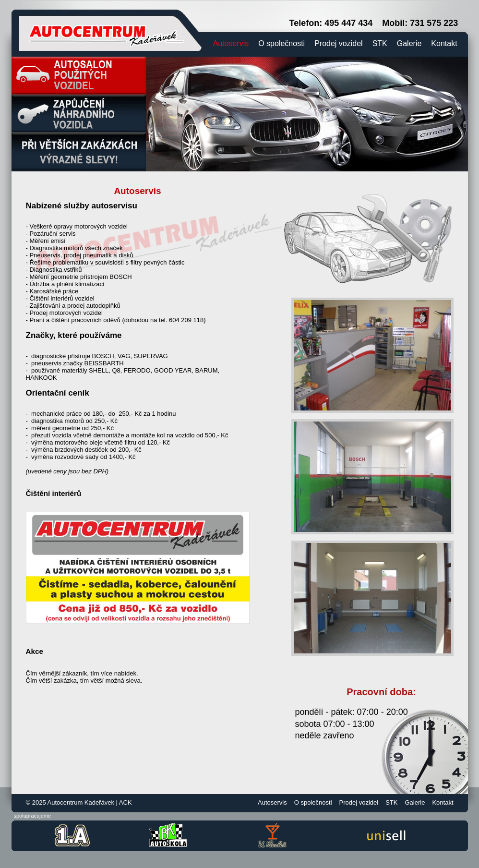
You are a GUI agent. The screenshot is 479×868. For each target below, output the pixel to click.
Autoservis (231, 43)
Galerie (409, 43)
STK (380, 43)
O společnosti (281, 43)
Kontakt (444, 43)
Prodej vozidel (339, 43)
